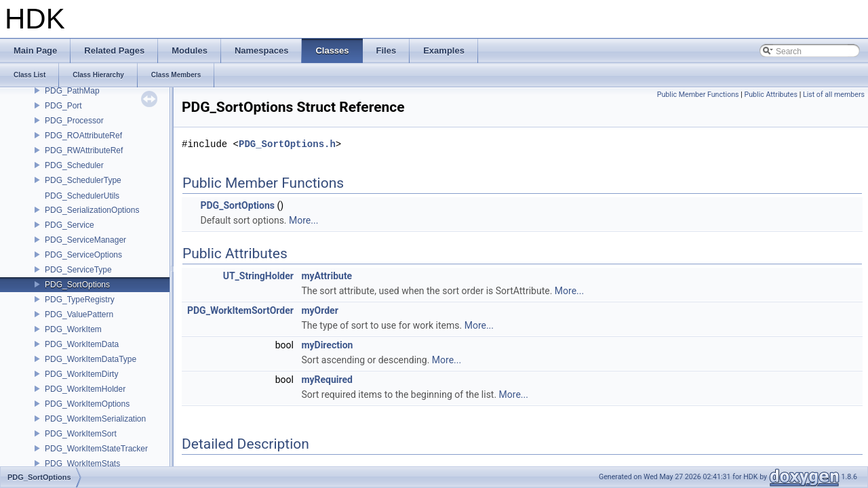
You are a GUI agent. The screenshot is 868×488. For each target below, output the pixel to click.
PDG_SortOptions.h (287, 144)
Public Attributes (771, 95)
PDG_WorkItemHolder (85, 389)
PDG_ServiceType (78, 270)
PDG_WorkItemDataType (91, 359)
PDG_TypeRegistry (80, 300)
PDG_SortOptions (77, 285)
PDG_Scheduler (74, 165)
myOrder (319, 310)
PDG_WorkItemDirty (81, 374)
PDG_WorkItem (73, 329)
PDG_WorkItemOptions (87, 404)
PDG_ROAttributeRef (83, 136)
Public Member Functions (698, 95)
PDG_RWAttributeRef (84, 150)
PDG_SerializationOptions (92, 210)
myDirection (327, 345)
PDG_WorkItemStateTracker (96, 449)
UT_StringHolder (258, 276)
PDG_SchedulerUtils (82, 196)
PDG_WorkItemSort (81, 434)
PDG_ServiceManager (85, 240)
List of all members (834, 95)
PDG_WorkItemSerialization (95, 419)
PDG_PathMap (72, 91)
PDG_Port (63, 106)
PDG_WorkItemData (82, 344)
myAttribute (327, 276)
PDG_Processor (74, 121)
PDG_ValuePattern (79, 314)
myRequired (327, 380)
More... (303, 220)
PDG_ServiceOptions (83, 255)
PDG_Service (70, 225)
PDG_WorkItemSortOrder (240, 310)
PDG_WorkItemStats (82, 464)
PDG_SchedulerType (83, 180)
